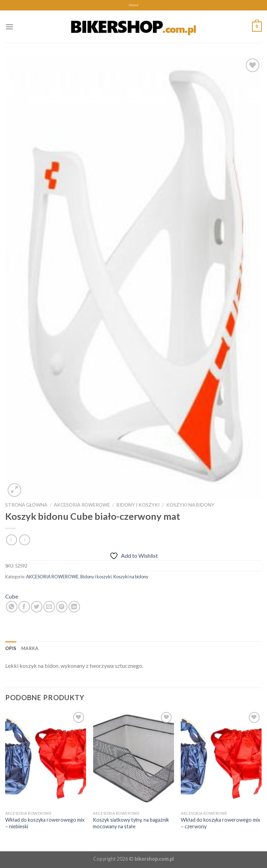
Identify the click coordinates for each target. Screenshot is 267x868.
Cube (12, 596)
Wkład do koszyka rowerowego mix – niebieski (45, 823)
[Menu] (9, 27)
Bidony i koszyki (138, 505)
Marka (30, 648)
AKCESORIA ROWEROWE (82, 505)
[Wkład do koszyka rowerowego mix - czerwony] (221, 759)
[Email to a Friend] (49, 607)
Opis (11, 648)
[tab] (11, 648)
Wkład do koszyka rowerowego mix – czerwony (220, 823)
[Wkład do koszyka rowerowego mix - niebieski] (46, 759)
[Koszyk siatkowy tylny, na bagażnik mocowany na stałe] (133, 759)
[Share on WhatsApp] (12, 607)
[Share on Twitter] (37, 607)
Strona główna (26, 505)
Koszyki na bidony (190, 505)
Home (133, 5)
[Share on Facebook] (24, 607)
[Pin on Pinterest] (62, 607)
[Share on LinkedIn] (74, 607)
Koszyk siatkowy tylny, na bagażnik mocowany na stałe (131, 823)
